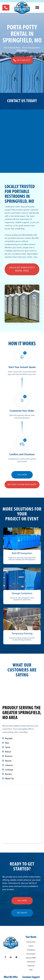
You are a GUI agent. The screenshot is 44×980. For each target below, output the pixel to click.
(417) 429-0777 (23, 60)
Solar (31, 970)
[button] (37, 8)
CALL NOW (22, 475)
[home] (22, 8)
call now (22, 901)
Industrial (31, 966)
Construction (31, 942)
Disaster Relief (31, 958)
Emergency (31, 950)
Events (31, 946)
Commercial (31, 962)
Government (31, 954)
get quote (22, 913)
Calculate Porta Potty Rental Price (22, 269)
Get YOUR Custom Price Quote (22, 485)
